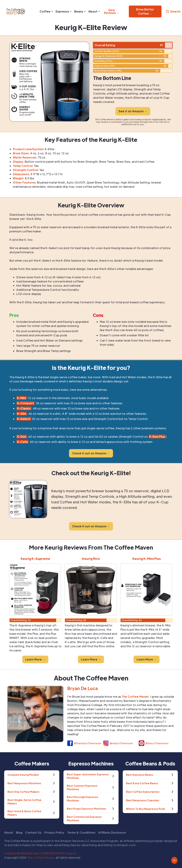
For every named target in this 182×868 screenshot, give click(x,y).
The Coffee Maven (41, 857)
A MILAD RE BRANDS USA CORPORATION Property (40, 853)
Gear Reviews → (112, 11)
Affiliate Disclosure (112, 832)
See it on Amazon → (133, 111)
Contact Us (33, 832)
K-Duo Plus (157, 437)
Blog (19, 832)
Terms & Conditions (81, 832)
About (9, 832)
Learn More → (35, 659)
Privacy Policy (54, 832)
